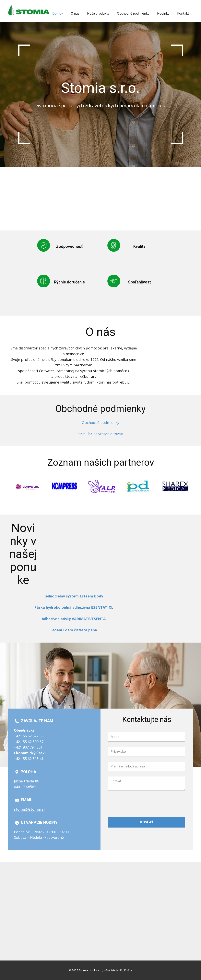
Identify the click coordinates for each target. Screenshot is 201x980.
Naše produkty (98, 13)
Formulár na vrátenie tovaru (100, 434)
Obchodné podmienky (133, 13)
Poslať (147, 822)
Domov (58, 13)
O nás (75, 13)
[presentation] (138, 804)
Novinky (163, 13)
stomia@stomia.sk (30, 809)
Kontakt (183, 13)
